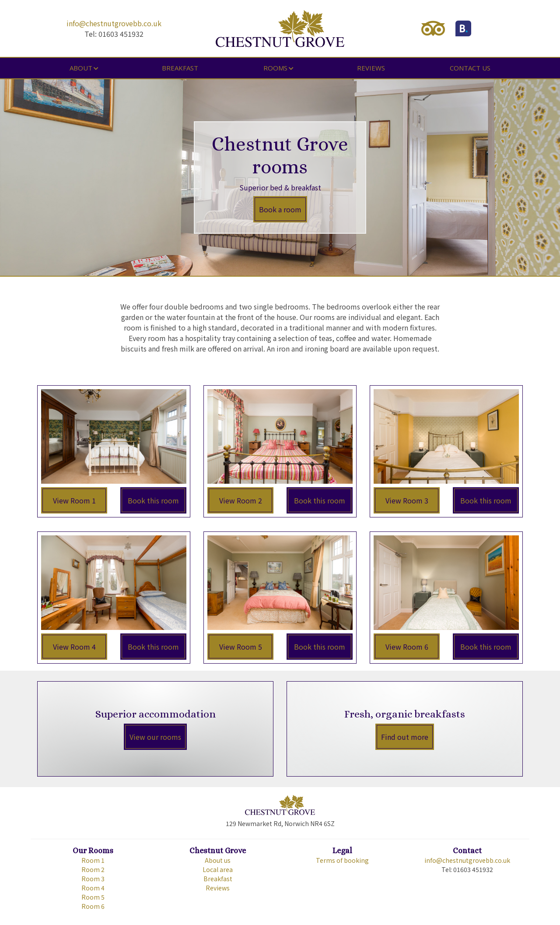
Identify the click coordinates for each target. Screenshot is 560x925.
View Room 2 (241, 500)
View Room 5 (241, 647)
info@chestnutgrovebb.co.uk (114, 23)
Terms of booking (342, 860)
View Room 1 (74, 500)
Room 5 (93, 897)
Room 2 (93, 869)
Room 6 (93, 906)
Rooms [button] (275, 68)
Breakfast (180, 68)
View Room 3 (407, 500)
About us (218, 860)
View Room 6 (407, 647)
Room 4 (93, 888)
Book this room (153, 500)
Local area (218, 869)
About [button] (81, 68)
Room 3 (93, 879)
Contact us (470, 68)
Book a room (280, 209)
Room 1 (93, 860)
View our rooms (155, 737)
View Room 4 (74, 647)
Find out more (405, 737)
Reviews (371, 68)
